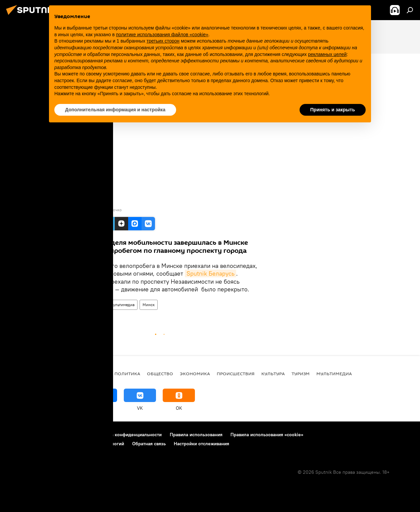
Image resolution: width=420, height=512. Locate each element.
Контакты (74, 435)
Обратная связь (149, 444)
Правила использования (196, 435)
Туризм (301, 374)
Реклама (47, 435)
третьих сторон (163, 41)
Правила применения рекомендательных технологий (66, 444)
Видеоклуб (92, 305)
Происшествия (236, 374)
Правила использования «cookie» (267, 435)
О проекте (18, 435)
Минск (149, 305)
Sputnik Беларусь (211, 273)
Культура (273, 374)
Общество (160, 374)
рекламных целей (327, 54)
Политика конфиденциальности (127, 435)
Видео (68, 305)
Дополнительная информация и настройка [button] (115, 110)
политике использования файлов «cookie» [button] (162, 35)
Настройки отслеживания (201, 444)
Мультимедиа (122, 305)
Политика (127, 374)
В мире (99, 374)
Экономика (195, 374)
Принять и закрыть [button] (333, 110)
